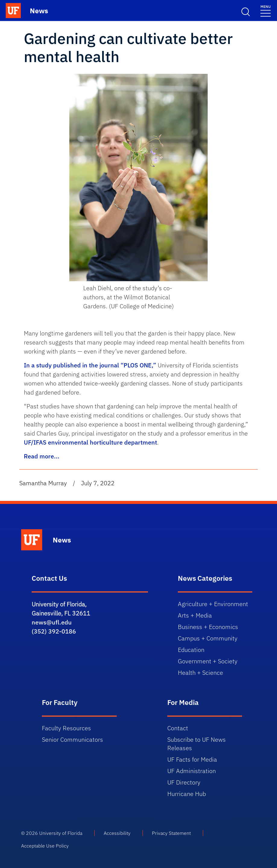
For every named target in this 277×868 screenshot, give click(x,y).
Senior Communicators (72, 739)
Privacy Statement (171, 833)
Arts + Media (195, 615)
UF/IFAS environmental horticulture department (90, 442)
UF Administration (192, 771)
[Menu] (266, 10)
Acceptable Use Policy (45, 846)
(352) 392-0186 (54, 631)
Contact (178, 728)
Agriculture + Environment (213, 604)
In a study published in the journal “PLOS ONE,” (90, 365)
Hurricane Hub (187, 794)
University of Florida (61, 833)
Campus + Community (208, 638)
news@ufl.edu (52, 622)
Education (191, 650)
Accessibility (117, 833)
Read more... (42, 456)
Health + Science (200, 673)
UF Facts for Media (192, 759)
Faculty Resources (66, 728)
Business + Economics (208, 627)
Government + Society (208, 661)
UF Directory (184, 782)
